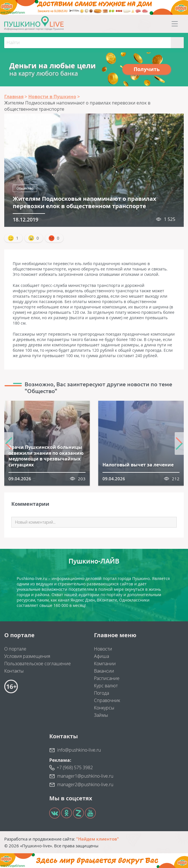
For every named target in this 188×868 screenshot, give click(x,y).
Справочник (107, 700)
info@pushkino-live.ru (79, 750)
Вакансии (104, 671)
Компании (105, 664)
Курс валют (106, 686)
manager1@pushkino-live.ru (85, 776)
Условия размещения (27, 656)
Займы (101, 715)
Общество (25, 188)
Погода (102, 693)
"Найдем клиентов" (98, 839)
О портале (15, 649)
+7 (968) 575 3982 (75, 767)
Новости (103, 649)
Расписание (107, 678)
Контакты (14, 671)
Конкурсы (104, 708)
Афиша (102, 656)
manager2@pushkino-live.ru (85, 784)
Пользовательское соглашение (38, 664)
